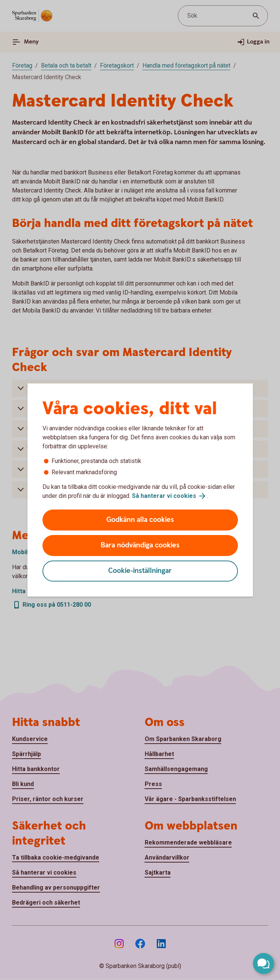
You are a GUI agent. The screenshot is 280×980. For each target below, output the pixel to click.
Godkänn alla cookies (140, 520)
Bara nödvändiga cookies (140, 545)
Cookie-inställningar (140, 571)
